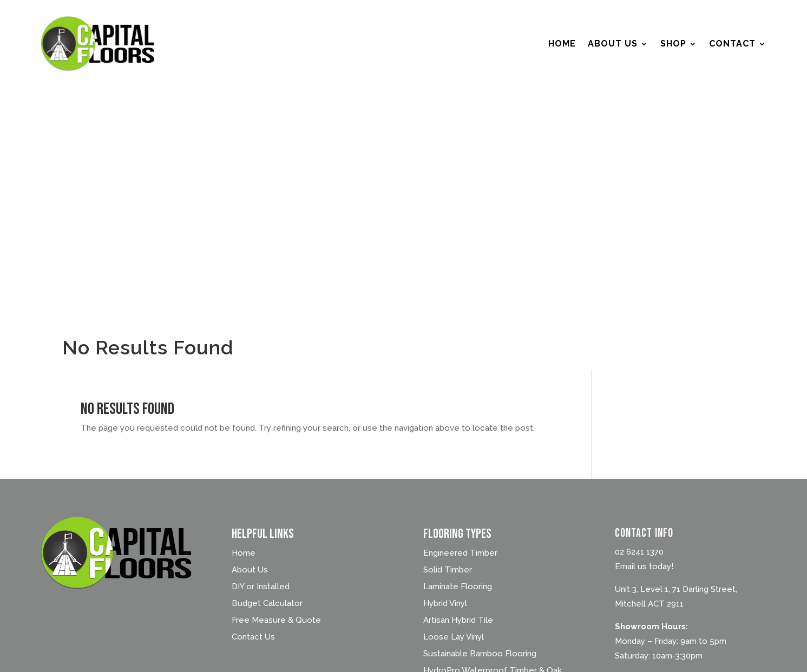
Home (562, 44)
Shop (673, 44)
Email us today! (644, 566)
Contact (732, 44)
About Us (613, 44)
